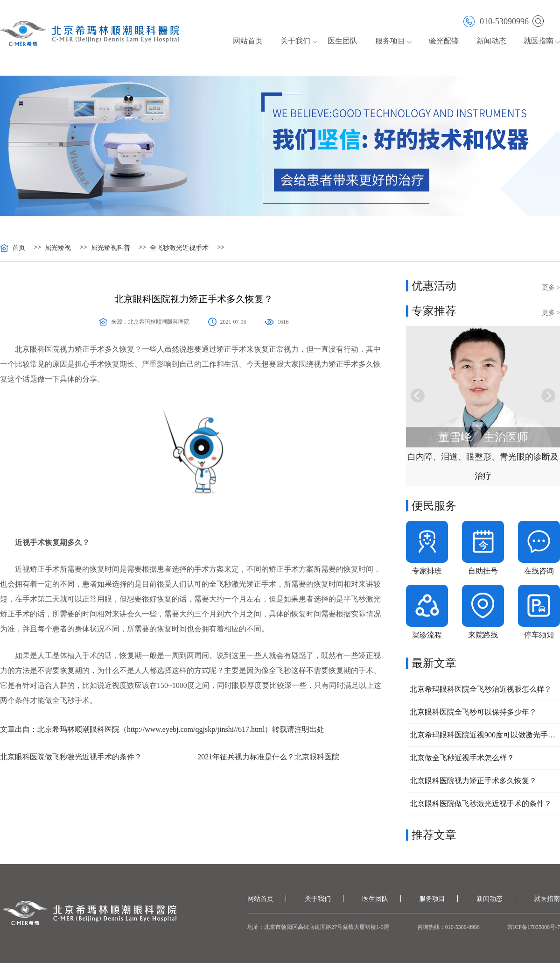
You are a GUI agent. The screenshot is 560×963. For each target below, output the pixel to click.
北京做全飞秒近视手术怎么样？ (462, 758)
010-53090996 (496, 21)
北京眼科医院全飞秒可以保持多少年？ (473, 712)
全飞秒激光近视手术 (179, 248)
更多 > (551, 287)
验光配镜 (444, 41)
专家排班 (427, 571)
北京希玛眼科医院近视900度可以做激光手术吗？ (483, 735)
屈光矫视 (58, 248)
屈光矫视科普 (111, 248)
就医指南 (539, 41)
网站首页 (248, 41)
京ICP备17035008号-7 (534, 927)
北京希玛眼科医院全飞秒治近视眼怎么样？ (481, 689)
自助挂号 (483, 571)
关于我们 (295, 41)
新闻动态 (491, 41)
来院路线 (483, 635)
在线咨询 (539, 571)
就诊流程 (427, 635)
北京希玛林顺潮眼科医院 (159, 322)
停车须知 (539, 635)
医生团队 (343, 41)
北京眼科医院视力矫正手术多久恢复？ (473, 781)
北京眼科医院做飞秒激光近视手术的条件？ (71, 757)
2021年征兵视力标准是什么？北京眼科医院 (268, 757)
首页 (19, 248)
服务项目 (390, 41)
